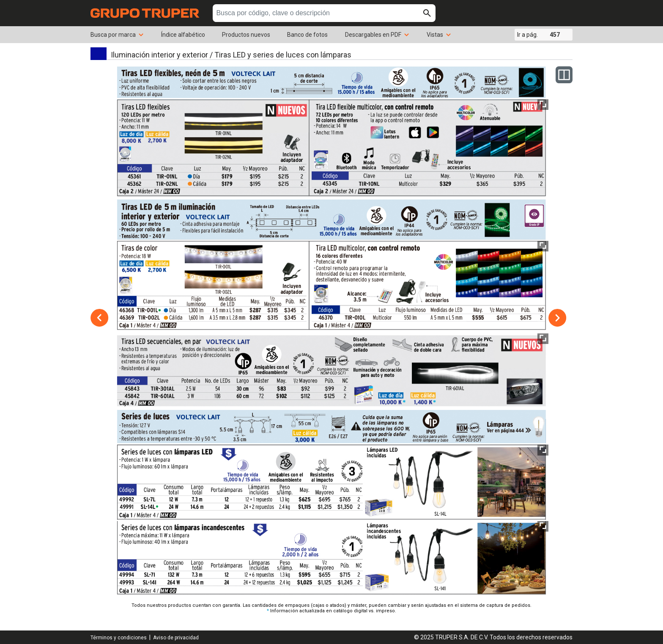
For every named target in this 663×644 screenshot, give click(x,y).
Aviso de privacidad (176, 638)
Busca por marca (117, 35)
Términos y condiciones (119, 638)
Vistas (439, 35)
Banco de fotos (307, 35)
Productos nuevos (246, 35)
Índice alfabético (183, 35)
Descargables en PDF (377, 35)
